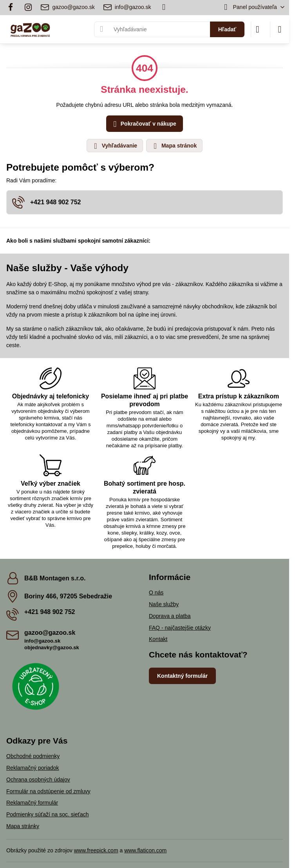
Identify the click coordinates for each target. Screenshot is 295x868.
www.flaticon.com (145, 850)
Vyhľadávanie (114, 146)
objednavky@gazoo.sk (52, 647)
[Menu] (280, 29)
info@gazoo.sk (42, 641)
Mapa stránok (174, 146)
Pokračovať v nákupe (144, 124)
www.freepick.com (96, 850)
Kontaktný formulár (182, 676)
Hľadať (227, 29)
